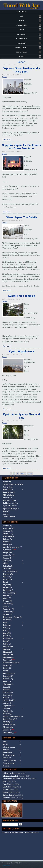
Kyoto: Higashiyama (21, 351)
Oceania (21, 57)
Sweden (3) (8, 698)
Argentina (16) (9, 528)
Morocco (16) (8, 655)
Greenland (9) (9, 609)
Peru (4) (6, 671)
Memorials (8, 498)
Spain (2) (7, 687)
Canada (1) (7, 558)
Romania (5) (8, 679)
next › (23, 474)
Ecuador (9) (8, 579)
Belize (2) (7, 542)
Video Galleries (9, 495)
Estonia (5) (7, 587)
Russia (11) (7, 681)
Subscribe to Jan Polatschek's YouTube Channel (20, 832)
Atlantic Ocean (21, 25)
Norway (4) (8, 665)
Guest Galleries (9, 517)
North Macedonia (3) (11, 663)
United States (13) (10, 719)
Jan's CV (6, 511)
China (6, 563)
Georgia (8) (8, 601)
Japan (4, 77)
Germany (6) (8, 604)
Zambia (6, 790)
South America (22, 52)
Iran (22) (7, 628)
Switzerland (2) (9, 700)
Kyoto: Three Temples (22, 296)
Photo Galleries (9, 492)
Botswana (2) (10, 550)
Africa (21, 21)
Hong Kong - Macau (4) (12, 617)
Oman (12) (7, 668)
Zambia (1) (9, 730)
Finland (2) (8, 595)
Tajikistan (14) (9, 706)
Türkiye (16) (8, 711)
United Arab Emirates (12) (13, 716)
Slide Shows (8, 490)
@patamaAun (7, 866)
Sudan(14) (7, 690)
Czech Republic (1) (10, 571)
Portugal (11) (8, 676)
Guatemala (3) (9, 612)
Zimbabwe (7, 787)
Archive (6, 514)
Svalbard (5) (8, 695)
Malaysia (7, 649)
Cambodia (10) (9, 555)
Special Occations (10, 506)
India (5, 622)
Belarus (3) (7, 539)
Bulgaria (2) (8, 553)
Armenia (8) (8, 531)
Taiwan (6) (7, 703)
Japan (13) (7, 633)
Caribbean (21, 43)
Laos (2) (6, 641)
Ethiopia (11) (8, 590)
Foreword (7, 482)
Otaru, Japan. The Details (21, 217)
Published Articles (10, 503)
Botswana (7, 792)
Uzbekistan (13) (9, 724)
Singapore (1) (8, 684)
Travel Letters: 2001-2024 (13, 484)
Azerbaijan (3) (9, 536)
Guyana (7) (8, 614)
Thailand (7, 708)
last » (30, 474)
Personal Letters (10, 500)
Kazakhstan (8, 639)
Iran (5, 781)
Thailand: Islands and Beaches (15, 779)
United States (8, 795)
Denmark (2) (8, 574)
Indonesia (7, 625)
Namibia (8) (9, 660)
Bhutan (6, 798)
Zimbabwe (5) (10, 733)
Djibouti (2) (8, 577)
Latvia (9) (7, 644)
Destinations (21, 12)
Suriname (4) (8, 692)
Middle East (21, 34)
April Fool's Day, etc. (11, 509)
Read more (7, 140)
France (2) (7, 598)
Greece (6, 606)
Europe (22, 30)
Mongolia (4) (8, 652)
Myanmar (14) (9, 657)
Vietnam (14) (8, 727)
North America (21, 39)
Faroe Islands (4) (10, 593)
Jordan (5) (7, 636)
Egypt (6, 582)
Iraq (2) (6, 630)
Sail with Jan (8, 487)
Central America (21, 48)
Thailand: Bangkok (11, 776)
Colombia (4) (8, 566)
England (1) (8, 585)
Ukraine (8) (8, 714)
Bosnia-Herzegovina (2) (13, 547)
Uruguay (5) (8, 722)
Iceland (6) (7, 620)
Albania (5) (8, 526)
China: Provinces (10, 773)
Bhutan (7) (7, 544)
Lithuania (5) (8, 647)
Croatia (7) (7, 569)
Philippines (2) (9, 673)
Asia (22, 16)
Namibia (6, 784)
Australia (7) (8, 534)
